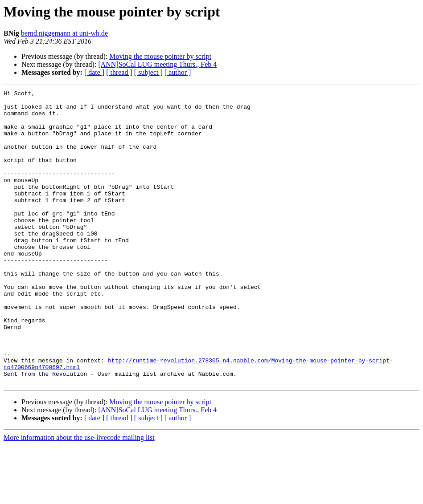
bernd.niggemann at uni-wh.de (65, 33)
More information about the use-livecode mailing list (79, 496)
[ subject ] (148, 72)
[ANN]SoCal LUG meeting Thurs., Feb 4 (157, 64)
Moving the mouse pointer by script (160, 56)
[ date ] (94, 72)
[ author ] (178, 72)
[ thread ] (119, 72)
